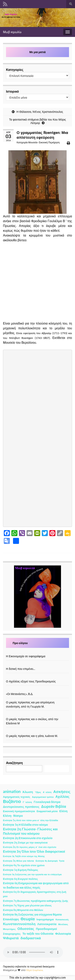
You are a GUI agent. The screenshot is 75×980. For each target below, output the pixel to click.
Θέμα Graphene (34, 970)
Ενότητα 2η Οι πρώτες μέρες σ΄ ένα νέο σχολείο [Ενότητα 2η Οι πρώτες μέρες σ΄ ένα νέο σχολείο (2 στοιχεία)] (30, 847)
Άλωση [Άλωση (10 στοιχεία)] (28, 792)
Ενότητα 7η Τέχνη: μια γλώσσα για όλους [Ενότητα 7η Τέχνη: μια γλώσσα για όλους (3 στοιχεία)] (27, 905)
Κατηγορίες (15, 70)
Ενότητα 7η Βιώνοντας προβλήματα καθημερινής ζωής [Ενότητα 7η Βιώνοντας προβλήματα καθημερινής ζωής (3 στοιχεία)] (36, 901)
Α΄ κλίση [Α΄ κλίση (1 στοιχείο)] (47, 792)
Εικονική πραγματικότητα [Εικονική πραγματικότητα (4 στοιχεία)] (19, 811)
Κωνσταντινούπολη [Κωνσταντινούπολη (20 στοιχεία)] (19, 924)
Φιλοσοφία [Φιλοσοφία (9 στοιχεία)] (63, 933)
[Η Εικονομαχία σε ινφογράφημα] (38, 652)
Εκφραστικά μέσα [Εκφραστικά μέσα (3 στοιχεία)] (47, 811)
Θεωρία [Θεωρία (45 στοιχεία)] (28, 919)
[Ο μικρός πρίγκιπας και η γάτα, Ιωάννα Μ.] (38, 732)
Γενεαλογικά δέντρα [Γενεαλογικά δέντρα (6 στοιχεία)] (47, 802)
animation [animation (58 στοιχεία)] (12, 791)
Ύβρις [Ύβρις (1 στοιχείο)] (38, 792)
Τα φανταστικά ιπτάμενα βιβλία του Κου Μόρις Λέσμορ (37, 121)
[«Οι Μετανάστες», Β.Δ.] (38, 690)
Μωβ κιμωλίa (12, 32)
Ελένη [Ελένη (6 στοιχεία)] (63, 811)
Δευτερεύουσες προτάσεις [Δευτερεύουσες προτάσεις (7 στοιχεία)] (21, 807)
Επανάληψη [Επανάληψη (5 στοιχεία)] (11, 919)
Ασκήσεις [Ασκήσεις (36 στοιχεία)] (62, 792)
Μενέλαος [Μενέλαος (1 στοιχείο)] (63, 924)
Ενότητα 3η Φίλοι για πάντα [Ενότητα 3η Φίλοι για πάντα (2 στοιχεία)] (18, 861)
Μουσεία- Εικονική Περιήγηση (44, 142)
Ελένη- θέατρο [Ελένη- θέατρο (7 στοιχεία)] (13, 816)
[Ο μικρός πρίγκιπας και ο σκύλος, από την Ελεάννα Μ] (38, 715)
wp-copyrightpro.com (52, 978)
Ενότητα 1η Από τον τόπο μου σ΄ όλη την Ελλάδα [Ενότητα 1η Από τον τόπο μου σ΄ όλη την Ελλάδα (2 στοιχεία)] (30, 820)
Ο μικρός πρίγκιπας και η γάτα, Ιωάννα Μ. (32, 736)
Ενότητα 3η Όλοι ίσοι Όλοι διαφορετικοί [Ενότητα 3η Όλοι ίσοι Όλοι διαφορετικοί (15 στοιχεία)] (34, 851)
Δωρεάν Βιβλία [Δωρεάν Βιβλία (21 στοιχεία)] (54, 806)
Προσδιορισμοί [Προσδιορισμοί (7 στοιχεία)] (46, 929)
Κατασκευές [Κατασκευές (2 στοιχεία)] (62, 919)
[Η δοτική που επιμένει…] (38, 665)
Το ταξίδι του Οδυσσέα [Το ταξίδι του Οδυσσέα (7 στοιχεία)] (38, 934)
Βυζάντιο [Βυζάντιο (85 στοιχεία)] (12, 801)
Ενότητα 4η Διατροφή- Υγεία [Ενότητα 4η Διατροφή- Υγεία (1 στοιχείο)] (50, 861)
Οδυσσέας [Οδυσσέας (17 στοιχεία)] (26, 929)
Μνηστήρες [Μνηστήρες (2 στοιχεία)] (9, 929)
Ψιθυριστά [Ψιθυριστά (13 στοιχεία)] (11, 938)
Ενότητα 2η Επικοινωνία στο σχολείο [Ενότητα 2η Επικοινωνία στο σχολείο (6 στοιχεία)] (28, 838)
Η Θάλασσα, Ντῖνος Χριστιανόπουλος (40, 112)
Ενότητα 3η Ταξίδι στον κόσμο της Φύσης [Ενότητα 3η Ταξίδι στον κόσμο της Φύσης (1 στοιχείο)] (24, 856)
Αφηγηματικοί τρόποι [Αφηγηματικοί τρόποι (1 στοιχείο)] (43, 797)
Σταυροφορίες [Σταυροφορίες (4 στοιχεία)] (12, 934)
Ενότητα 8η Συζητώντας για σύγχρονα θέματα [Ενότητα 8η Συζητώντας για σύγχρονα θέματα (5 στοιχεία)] (32, 914)
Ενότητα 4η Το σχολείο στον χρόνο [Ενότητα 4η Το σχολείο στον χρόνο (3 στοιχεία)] (24, 865)
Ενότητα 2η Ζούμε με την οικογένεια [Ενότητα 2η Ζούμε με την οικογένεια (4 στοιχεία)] (25, 842)
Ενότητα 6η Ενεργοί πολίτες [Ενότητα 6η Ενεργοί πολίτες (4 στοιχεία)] (20, 879)
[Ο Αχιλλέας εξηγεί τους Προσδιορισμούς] (38, 677)
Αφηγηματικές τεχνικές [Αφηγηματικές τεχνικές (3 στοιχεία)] (17, 797)
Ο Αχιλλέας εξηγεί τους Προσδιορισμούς (31, 681)
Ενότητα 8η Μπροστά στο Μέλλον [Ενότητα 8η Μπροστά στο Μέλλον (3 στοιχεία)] (23, 910)
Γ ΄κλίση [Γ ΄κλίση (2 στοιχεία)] (27, 802)
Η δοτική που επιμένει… (21, 669)
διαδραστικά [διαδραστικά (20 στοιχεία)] (31, 938)
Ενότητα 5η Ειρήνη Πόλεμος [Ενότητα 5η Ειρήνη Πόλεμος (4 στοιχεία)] (21, 870)
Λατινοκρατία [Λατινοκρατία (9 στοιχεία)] (47, 924)
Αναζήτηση (14, 763)
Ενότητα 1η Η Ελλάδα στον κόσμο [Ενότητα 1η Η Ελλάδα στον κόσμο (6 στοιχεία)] (25, 825)
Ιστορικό (12, 91)
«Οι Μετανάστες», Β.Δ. (19, 694)
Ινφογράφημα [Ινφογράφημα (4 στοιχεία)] (45, 919)
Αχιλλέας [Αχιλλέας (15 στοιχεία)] (62, 797)
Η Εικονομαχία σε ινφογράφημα (26, 656)
